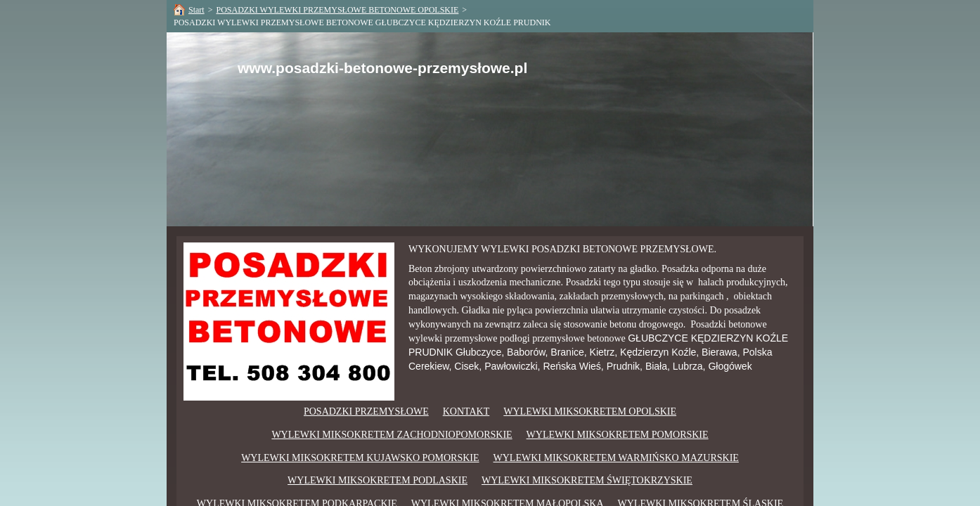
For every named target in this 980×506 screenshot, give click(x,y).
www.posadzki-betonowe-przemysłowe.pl (382, 68)
